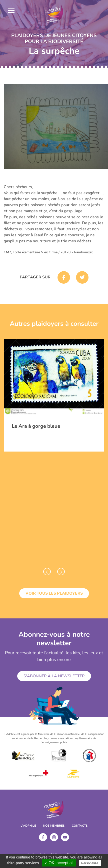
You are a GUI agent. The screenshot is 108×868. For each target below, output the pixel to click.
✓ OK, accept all (59, 863)
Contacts (80, 826)
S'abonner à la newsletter (54, 676)
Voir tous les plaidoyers (54, 593)
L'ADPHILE (28, 826)
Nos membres (54, 826)
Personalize (90, 863)
